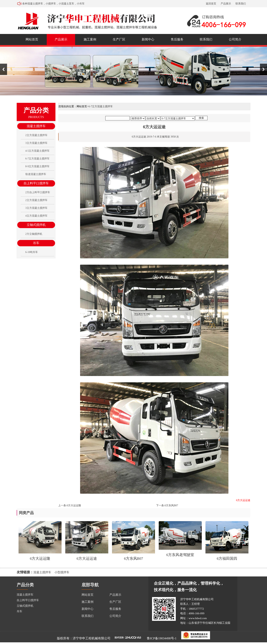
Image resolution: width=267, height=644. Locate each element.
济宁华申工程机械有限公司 (92, 638)
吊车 (36, 243)
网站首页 (32, 39)
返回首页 (211, 4)
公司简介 (235, 39)
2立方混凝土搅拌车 (36, 135)
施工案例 (90, 39)
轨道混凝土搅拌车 (36, 174)
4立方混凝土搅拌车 (36, 216)
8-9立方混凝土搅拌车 (38, 166)
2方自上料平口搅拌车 (38, 192)
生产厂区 (119, 39)
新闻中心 (148, 39)
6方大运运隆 (74, 505)
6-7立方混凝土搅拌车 (38, 159)
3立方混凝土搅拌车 (36, 143)
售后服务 (177, 39)
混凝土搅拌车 (36, 126)
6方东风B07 (171, 505)
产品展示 (226, 4)
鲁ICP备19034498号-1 (162, 638)
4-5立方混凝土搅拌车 (38, 151)
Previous (4, 69)
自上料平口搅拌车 (36, 183)
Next (263, 69)
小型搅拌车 (62, 572)
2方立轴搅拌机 (34, 234)
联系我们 (241, 4)
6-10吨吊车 (32, 252)
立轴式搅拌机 (36, 225)
